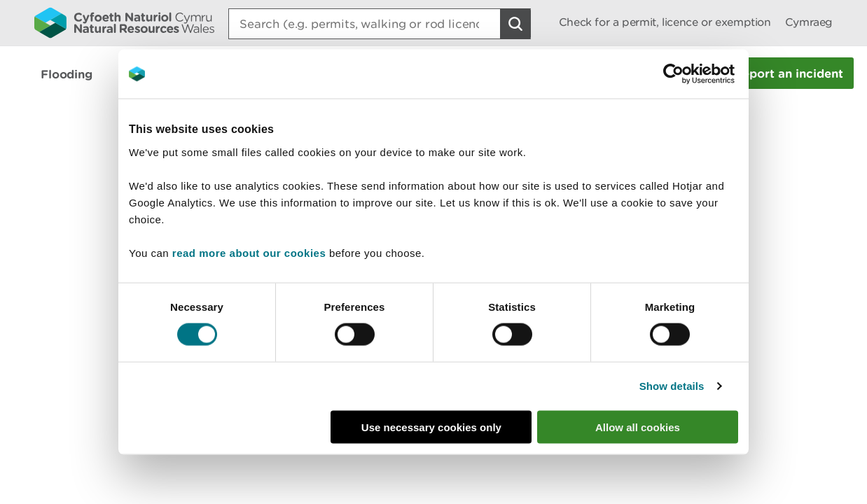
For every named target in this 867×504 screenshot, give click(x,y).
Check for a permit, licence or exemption (665, 22)
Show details (672, 386)
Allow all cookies (638, 427)
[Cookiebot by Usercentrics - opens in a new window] (698, 74)
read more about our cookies (249, 252)
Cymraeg (809, 22)
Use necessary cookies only (431, 427)
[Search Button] (515, 24)
